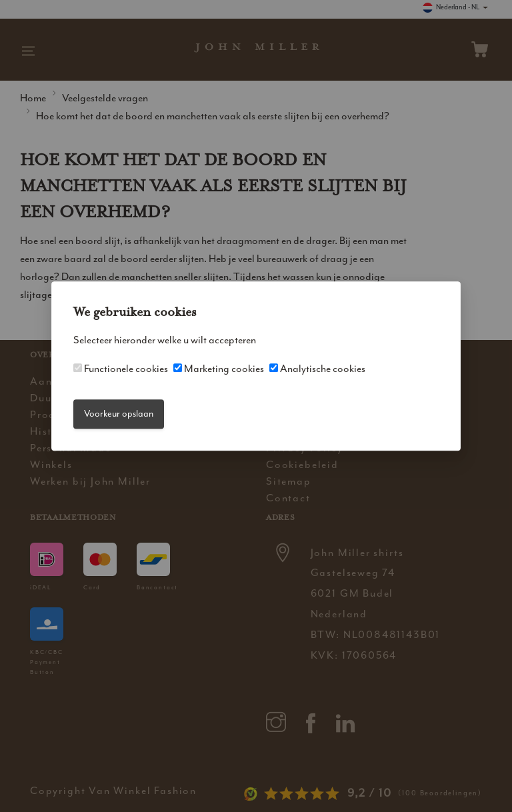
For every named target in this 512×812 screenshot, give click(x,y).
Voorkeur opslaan (119, 414)
